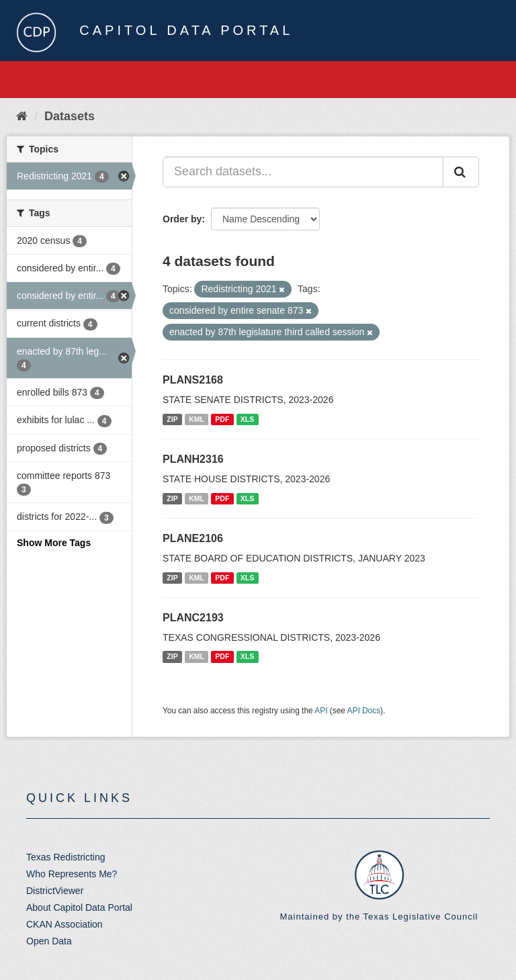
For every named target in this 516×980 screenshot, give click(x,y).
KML (197, 419)
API (321, 711)
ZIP (172, 419)
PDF (222, 419)
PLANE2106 (193, 538)
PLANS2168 (193, 380)
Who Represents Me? (72, 874)
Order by (182, 219)
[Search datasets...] (303, 172)
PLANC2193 (193, 618)
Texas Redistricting (66, 857)
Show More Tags (54, 543)
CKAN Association (64, 924)
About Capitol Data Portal (79, 907)
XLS (247, 419)
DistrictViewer (55, 891)
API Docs (364, 711)
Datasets (70, 116)
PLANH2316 (193, 459)
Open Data (49, 941)
